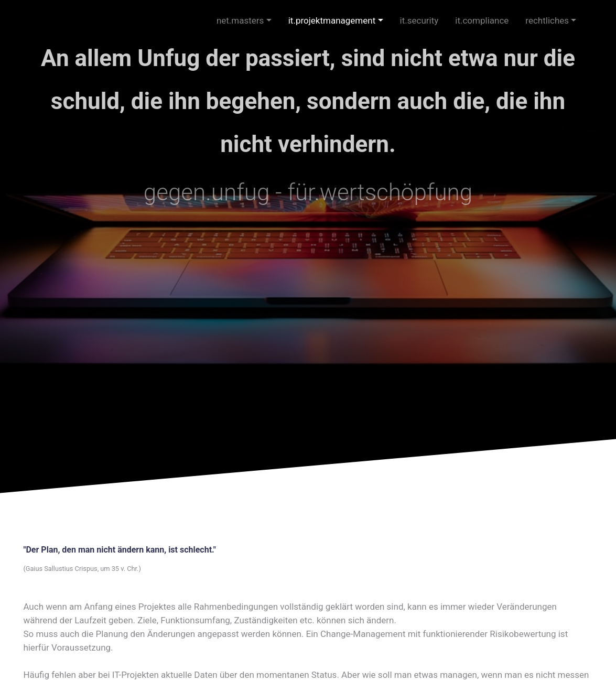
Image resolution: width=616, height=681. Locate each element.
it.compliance (482, 20)
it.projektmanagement (332, 20)
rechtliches (547, 20)
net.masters (240, 20)
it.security (419, 20)
